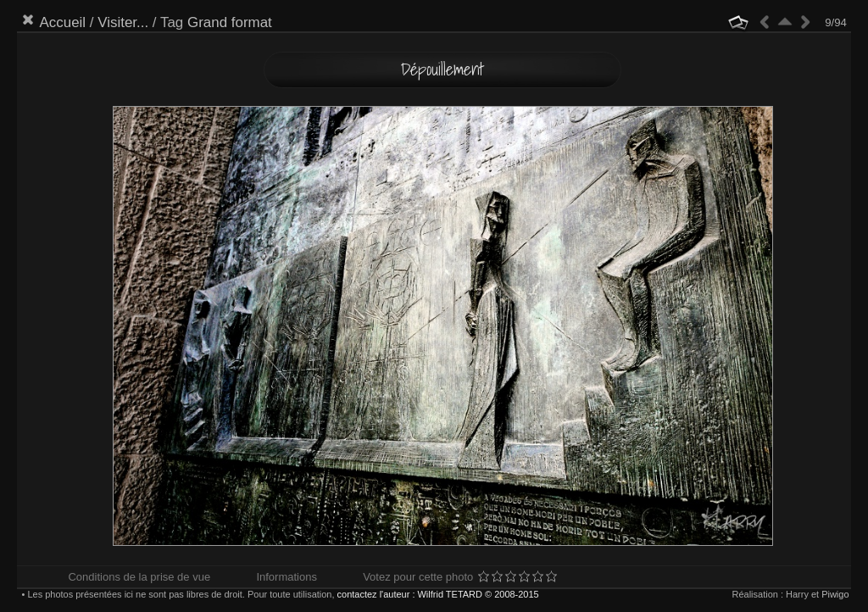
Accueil (62, 22)
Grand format (230, 22)
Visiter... (123, 22)
